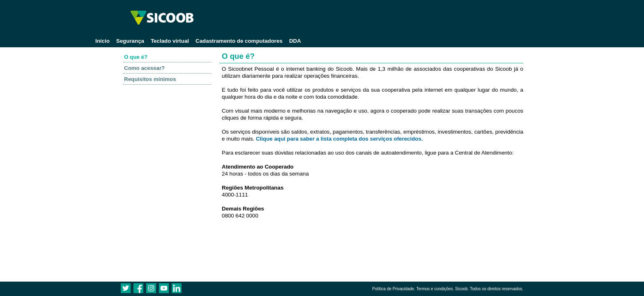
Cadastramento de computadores (239, 41)
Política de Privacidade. (394, 289)
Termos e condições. (435, 289)
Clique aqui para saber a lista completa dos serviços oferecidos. (339, 139)
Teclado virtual (170, 41)
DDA (295, 41)
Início (102, 41)
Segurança (130, 41)
